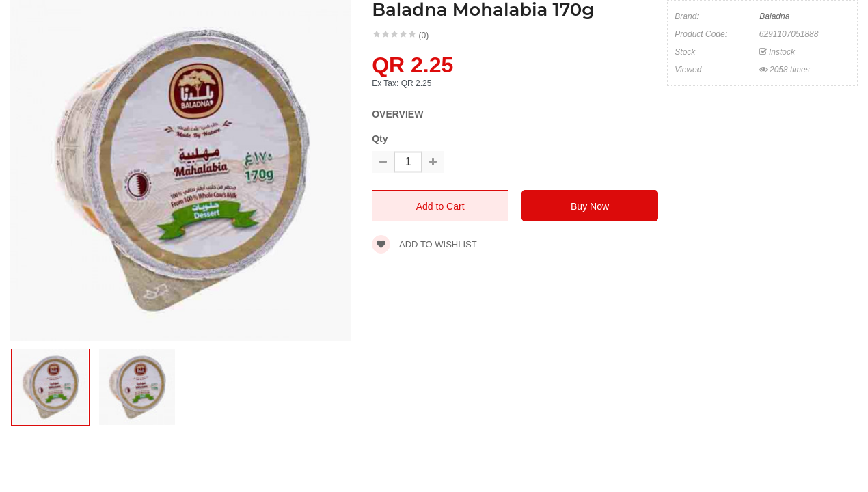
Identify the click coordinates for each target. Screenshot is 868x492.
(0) (424, 36)
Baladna (774, 16)
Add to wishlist (424, 244)
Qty (380, 139)
